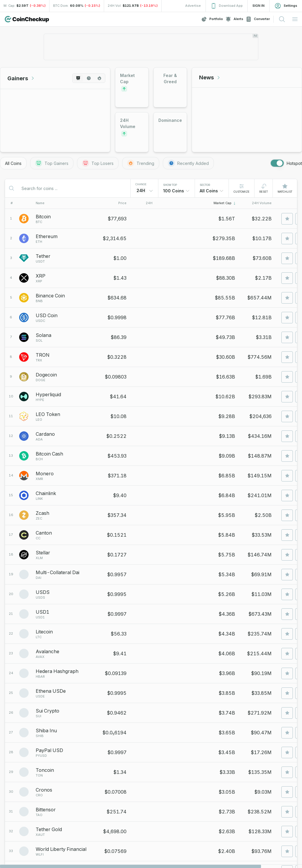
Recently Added (188, 163)
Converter (258, 19)
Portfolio (212, 19)
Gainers (21, 78)
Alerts (234, 19)
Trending (141, 163)
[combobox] (177, 191)
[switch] (277, 163)
